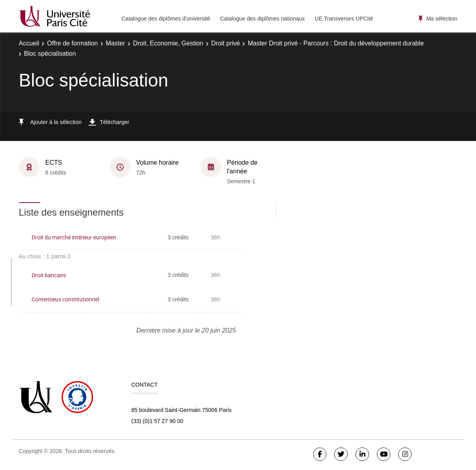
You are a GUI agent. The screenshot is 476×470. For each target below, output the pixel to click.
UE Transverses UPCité (344, 19)
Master (116, 43)
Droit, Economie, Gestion (168, 43)
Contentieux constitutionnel (65, 299)
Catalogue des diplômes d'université (166, 19)
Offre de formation (72, 43)
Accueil (29, 43)
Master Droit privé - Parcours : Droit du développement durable (336, 43)
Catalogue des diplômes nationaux (262, 19)
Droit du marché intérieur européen (74, 237)
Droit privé (226, 43)
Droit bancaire (49, 275)
